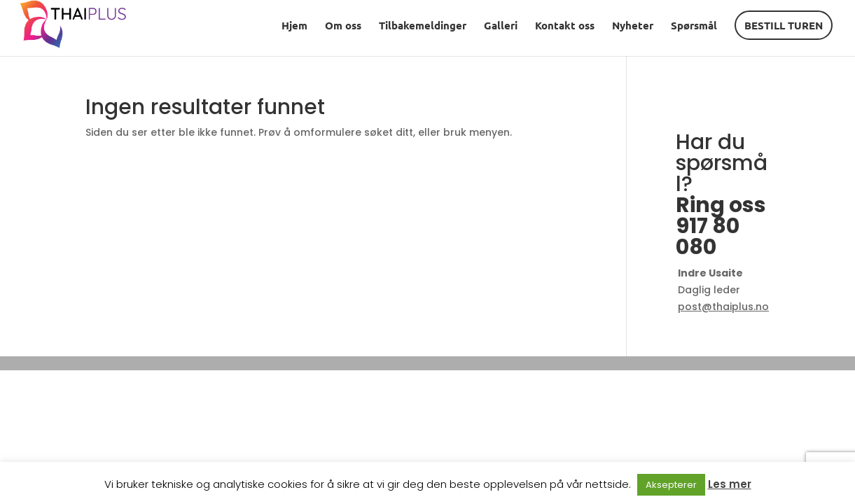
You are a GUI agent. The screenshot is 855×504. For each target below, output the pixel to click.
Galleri (501, 26)
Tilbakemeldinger (423, 26)
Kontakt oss (565, 26)
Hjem (294, 26)
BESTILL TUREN (784, 25)
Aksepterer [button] (671, 485)
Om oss (343, 26)
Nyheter (633, 26)
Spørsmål (694, 26)
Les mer (730, 484)
